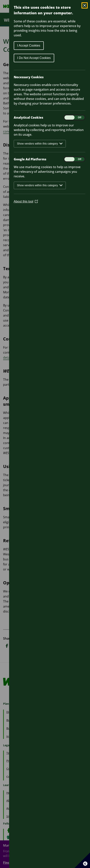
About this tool (26, 201)
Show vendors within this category (40, 144)
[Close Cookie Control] (85, 5)
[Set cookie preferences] (82, 860)
